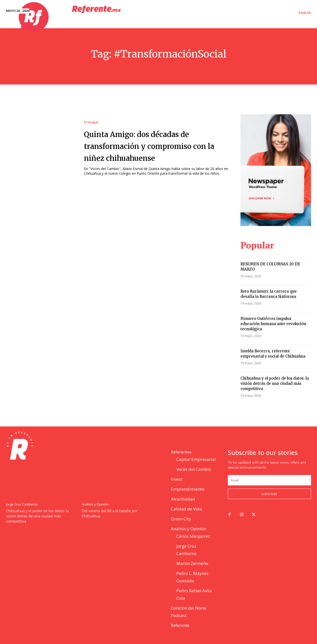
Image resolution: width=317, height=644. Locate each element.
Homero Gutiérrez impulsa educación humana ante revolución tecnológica (273, 324)
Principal (91, 122)
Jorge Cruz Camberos (22, 504)
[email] (269, 480)
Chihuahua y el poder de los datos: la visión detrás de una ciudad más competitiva (275, 383)
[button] (305, 13)
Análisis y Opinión (95, 504)
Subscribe (269, 494)
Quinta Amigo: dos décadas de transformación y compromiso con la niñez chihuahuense (157, 145)
